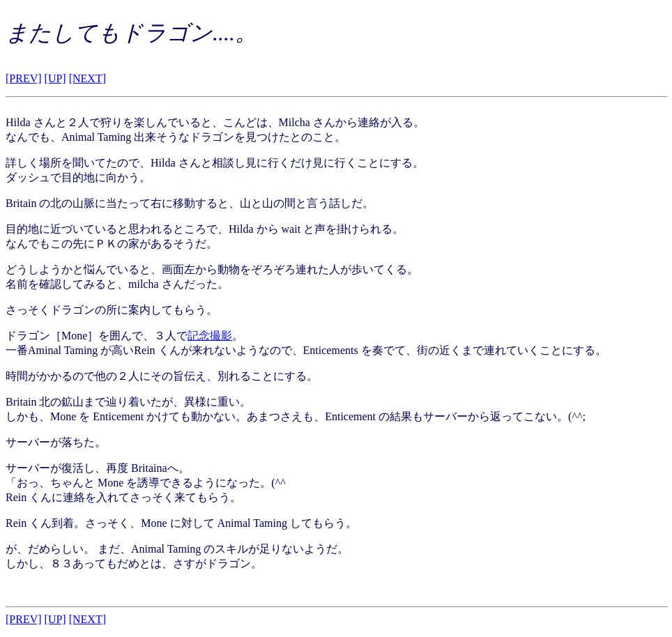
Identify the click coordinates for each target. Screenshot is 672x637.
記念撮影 (210, 336)
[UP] (55, 78)
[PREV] (24, 78)
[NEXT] (87, 78)
